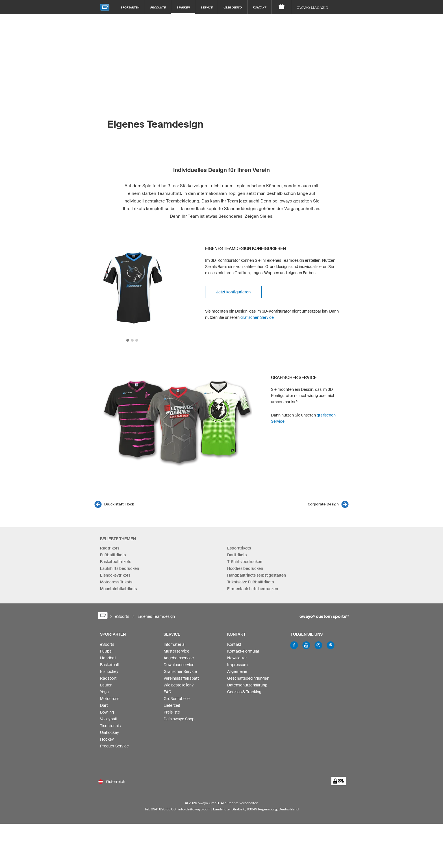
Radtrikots (110, 548)
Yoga (104, 692)
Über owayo (233, 7)
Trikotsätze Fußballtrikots (250, 582)
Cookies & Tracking (244, 692)
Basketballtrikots (116, 562)
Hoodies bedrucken (245, 568)
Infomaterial (174, 644)
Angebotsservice (179, 658)
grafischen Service (257, 317)
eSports (107, 644)
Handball (108, 658)
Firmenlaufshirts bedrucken (253, 589)
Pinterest (331, 645)
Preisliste (172, 712)
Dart (104, 705)
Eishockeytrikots (115, 575)
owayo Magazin (312, 7)
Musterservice (176, 651)
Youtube (306, 645)
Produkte (158, 7)
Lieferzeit (172, 705)
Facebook (294, 645)
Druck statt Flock (119, 504)
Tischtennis (110, 726)
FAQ (168, 692)
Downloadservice (179, 665)
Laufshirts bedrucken (120, 568)
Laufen (106, 685)
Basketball (109, 665)
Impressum (237, 665)
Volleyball (108, 719)
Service (207, 7)
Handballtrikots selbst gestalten (257, 575)
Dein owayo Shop (179, 719)
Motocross (110, 699)
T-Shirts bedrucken (245, 562)
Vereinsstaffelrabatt (181, 678)
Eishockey (109, 671)
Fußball (107, 651)
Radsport (108, 678)
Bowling (107, 712)
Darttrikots (237, 555)
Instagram (318, 645)
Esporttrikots (239, 548)
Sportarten (130, 7)
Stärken (183, 7)
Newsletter (237, 658)
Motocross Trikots (116, 582)
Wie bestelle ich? (179, 685)
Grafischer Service (180, 671)
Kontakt (259, 7)
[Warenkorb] (282, 7)
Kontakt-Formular (243, 651)
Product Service (114, 746)
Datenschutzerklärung (247, 685)
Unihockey (109, 732)
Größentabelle (177, 699)
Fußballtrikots (113, 555)
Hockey (107, 739)
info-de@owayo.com (194, 809)
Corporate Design (323, 504)
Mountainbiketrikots (118, 589)
